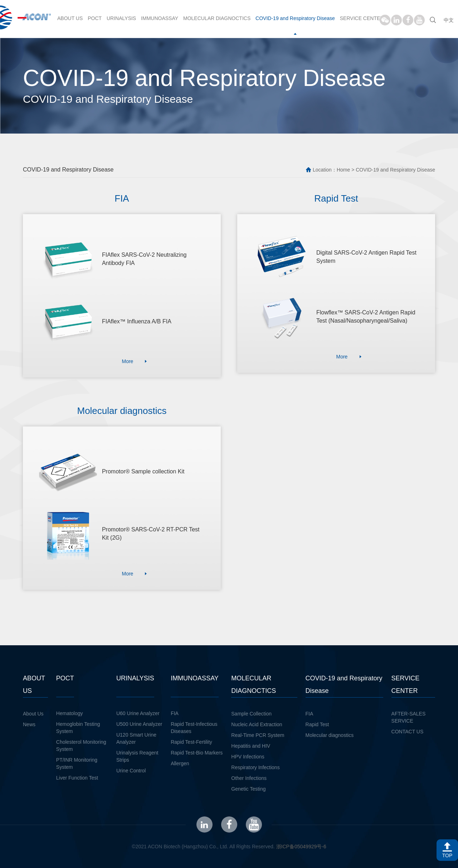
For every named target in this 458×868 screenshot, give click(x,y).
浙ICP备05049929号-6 (301, 847)
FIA (175, 713)
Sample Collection (251, 714)
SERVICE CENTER (362, 18)
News (29, 724)
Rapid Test (317, 724)
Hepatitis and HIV (251, 746)
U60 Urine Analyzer (138, 713)
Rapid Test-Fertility (191, 742)
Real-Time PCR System (258, 735)
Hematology (70, 713)
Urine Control (131, 771)
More (127, 361)
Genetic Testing (248, 789)
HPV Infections (248, 757)
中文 (449, 20)
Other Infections (249, 778)
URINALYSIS (121, 18)
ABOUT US (70, 18)
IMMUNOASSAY (160, 18)
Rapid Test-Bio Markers (197, 753)
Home (343, 170)
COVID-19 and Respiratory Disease (295, 18)
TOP (447, 855)
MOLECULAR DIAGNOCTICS (217, 18)
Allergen (180, 763)
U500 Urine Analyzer (139, 724)
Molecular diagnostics (330, 735)
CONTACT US (408, 732)
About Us (33, 714)
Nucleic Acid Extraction (257, 724)
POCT (95, 18)
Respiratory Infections (255, 767)
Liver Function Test (77, 778)
